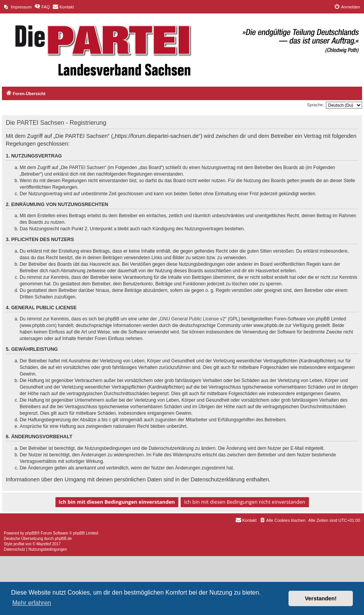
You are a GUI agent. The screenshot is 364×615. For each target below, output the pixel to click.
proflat (19, 544)
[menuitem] (18, 7)
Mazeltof (44, 544)
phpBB (31, 533)
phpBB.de (63, 539)
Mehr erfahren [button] (32, 603)
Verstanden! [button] (321, 598)
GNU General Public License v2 (192, 319)
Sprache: (315, 105)
